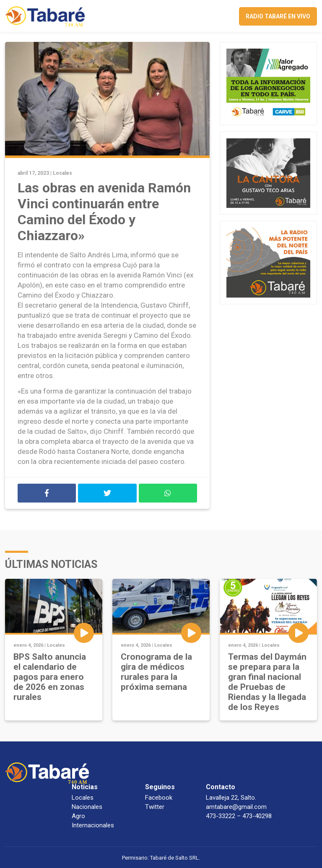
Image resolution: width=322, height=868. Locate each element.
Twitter (155, 807)
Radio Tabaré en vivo (278, 16)
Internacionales (93, 825)
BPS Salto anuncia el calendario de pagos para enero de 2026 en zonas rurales (50, 677)
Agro (78, 816)
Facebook (159, 798)
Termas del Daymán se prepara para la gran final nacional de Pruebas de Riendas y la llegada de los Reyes (267, 682)
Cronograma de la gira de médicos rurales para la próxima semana (156, 672)
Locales (62, 173)
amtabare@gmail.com (236, 807)
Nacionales (87, 807)
